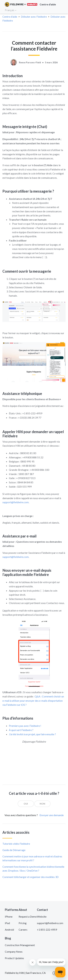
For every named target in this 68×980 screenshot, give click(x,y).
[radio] (26, 804)
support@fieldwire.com (16, 502)
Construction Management (20, 945)
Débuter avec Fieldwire (34, 17)
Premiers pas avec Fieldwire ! (25, 726)
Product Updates (14, 958)
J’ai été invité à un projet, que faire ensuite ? (32, 734)
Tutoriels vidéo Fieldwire (16, 844)
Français (11, 10)
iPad (7, 923)
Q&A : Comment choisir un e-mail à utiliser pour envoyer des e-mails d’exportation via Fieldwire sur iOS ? (33, 701)
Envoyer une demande (52, 815)
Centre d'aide (10, 17)
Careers (23, 930)
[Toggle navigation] (62, 10)
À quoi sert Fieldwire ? (21, 730)
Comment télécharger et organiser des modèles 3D (31, 877)
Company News (14, 952)
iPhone (9, 916)
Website (42, 916)
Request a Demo (28, 916)
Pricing (23, 923)
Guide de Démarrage (14, 850)
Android (9, 930)
